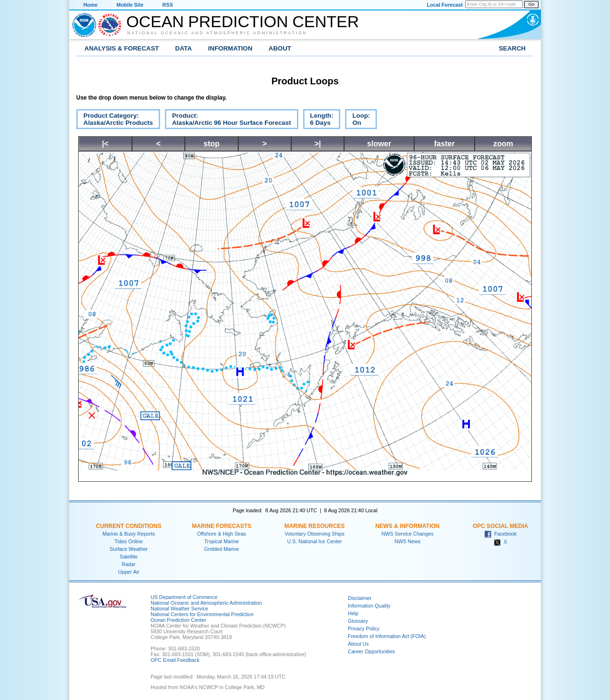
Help (353, 613)
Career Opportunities (371, 651)
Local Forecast (445, 5)
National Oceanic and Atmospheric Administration (217, 33)
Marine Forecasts (222, 526)
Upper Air (129, 572)
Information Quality (369, 606)
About (280, 48)
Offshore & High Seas (222, 534)
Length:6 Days (318, 121)
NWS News (407, 541)
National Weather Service (179, 609)
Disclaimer (360, 598)
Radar (128, 564)
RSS (168, 5)
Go (531, 4)
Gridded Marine (221, 549)
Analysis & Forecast (122, 48)
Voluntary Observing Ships (315, 534)
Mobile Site (130, 5)
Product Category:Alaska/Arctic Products (115, 121)
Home (91, 5)
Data (184, 48)
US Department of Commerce (184, 597)
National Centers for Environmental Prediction (202, 614)
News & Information (407, 526)
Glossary (358, 621)
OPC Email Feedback (175, 660)
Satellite (129, 557)
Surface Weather (129, 549)
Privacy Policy (364, 629)
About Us (358, 644)
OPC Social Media (500, 526)
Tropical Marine (221, 541)
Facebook (500, 534)
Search (512, 48)
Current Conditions (128, 526)
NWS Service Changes (408, 534)
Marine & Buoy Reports (129, 534)
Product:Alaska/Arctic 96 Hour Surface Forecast (228, 121)
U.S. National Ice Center (315, 541)
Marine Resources (315, 526)
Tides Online (128, 541)
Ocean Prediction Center (243, 21)
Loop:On (357, 121)
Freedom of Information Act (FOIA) (387, 636)
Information (230, 48)
